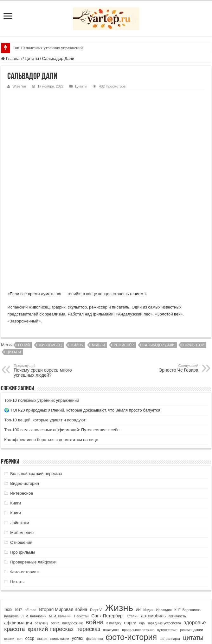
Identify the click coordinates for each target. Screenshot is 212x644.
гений (24, 258)
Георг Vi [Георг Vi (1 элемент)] (96, 523)
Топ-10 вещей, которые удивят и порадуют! (45, 333)
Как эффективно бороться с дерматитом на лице (51, 353)
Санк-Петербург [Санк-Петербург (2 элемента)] (108, 529)
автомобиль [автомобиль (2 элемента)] (153, 529)
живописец (50, 258)
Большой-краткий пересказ (36, 387)
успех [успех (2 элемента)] (78, 552)
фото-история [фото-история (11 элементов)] (132, 550)
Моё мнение (22, 446)
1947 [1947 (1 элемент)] (18, 523)
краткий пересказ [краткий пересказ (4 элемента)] (51, 543)
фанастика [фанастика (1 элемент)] (94, 552)
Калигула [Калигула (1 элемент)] (11, 530)
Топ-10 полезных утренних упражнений (48, 48)
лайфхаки (19, 436)
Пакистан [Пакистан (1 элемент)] (81, 530)
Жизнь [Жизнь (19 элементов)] (119, 521)
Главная (11, 59)
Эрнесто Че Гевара (166, 282)
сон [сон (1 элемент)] (20, 552)
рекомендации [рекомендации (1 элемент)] (191, 543)
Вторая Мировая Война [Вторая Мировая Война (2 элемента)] (63, 523)
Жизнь (77, 258)
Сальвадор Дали (159, 258)
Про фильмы (22, 466)
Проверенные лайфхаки (33, 475)
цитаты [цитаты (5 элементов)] (193, 551)
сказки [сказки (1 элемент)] (9, 552)
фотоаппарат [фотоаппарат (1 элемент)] (170, 552)
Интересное (22, 407)
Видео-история (25, 397)
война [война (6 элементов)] (95, 535)
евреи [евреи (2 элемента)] (130, 536)
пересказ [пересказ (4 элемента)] (88, 543)
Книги (16, 416)
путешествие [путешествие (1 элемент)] (167, 543)
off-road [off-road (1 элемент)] (31, 523)
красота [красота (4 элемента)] (14, 543)
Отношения (21, 456)
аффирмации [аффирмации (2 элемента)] (18, 536)
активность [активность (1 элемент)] (177, 530)
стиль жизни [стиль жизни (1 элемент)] (59, 552)
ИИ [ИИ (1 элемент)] (138, 523)
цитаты (13, 265)
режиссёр (124, 258)
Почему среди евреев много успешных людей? (46, 284)
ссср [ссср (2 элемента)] (30, 552)
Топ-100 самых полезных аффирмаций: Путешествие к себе (62, 343)
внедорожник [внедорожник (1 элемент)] (72, 537)
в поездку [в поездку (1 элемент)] (114, 537)
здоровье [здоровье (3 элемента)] (195, 536)
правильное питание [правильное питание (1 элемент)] (138, 543)
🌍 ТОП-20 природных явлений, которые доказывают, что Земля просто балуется (82, 324)
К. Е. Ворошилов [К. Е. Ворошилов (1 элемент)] (188, 523)
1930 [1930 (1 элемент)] (8, 523)
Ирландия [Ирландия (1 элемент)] (164, 523)
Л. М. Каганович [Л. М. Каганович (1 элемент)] (34, 530)
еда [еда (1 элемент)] (142, 537)
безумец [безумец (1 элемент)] (41, 537)
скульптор (194, 258)
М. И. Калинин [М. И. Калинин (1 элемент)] (60, 530)
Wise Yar (19, 86)
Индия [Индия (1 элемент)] (149, 523)
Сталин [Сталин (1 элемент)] (132, 530)
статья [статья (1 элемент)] (42, 552)
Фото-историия (24, 485)
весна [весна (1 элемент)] (55, 537)
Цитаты (32, 59)
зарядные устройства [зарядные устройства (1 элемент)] (164, 537)
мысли (99, 258)
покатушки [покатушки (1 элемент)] (111, 543)
